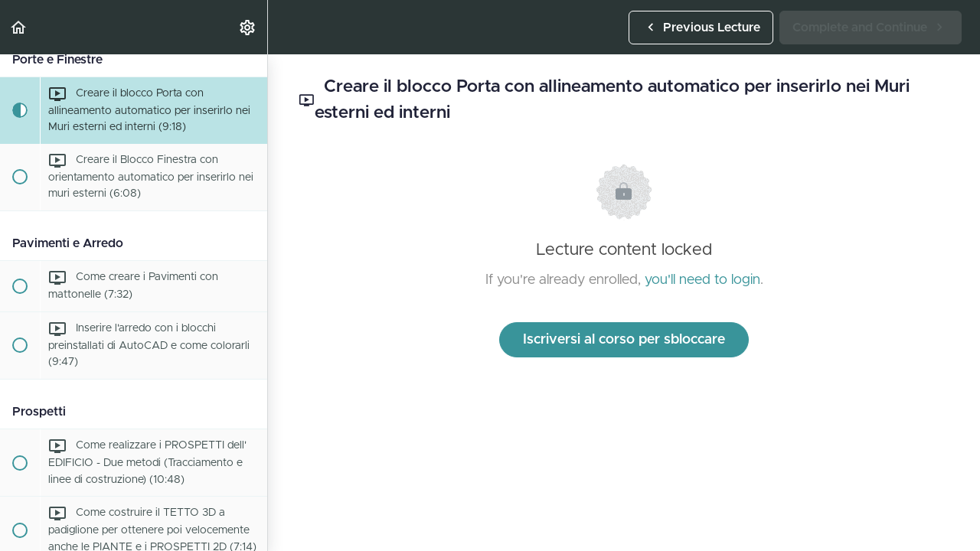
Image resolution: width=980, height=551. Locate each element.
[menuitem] (248, 27)
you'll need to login (702, 280)
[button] (19, 27)
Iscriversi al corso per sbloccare (624, 340)
